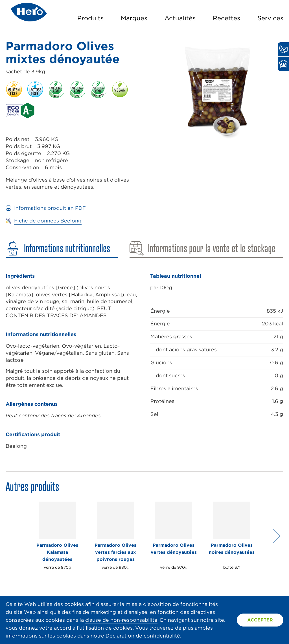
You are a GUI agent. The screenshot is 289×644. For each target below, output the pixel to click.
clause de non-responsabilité (121, 620)
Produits (90, 18)
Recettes (226, 18)
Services (270, 18)
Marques (134, 18)
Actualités (180, 18)
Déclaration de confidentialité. (143, 636)
